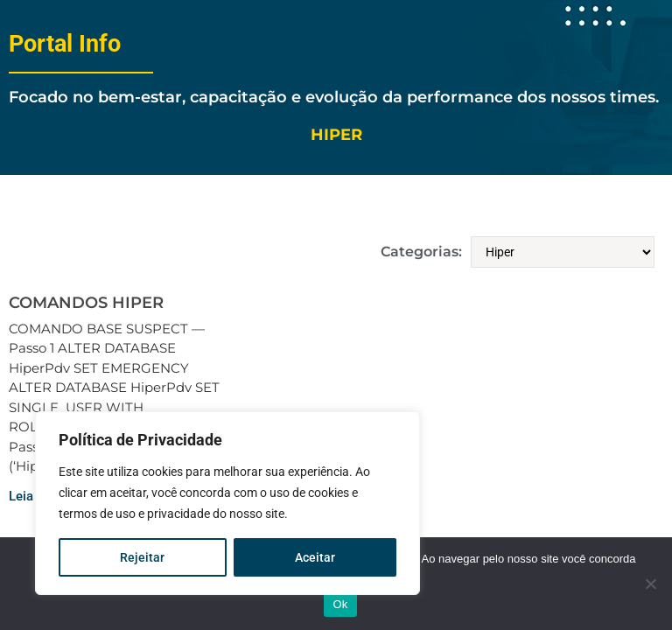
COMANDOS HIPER (86, 303)
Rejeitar (142, 557)
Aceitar (315, 557)
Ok (340, 604)
